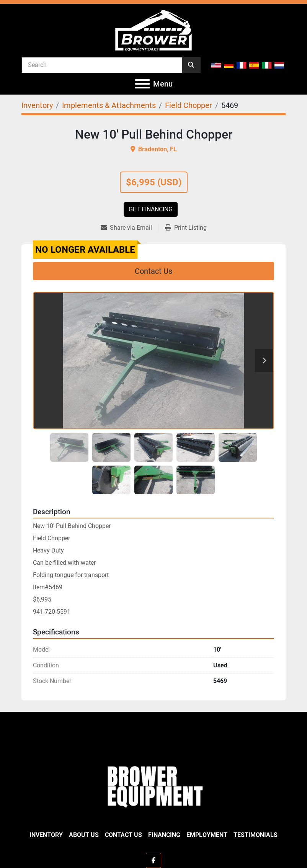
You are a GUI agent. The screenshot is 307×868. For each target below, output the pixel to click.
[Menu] (142, 84)
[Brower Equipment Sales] (153, 785)
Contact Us (153, 271)
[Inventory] (37, 105)
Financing (164, 835)
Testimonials (256, 835)
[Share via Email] (129, 228)
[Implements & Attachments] (109, 105)
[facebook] (153, 860)
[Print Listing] (186, 228)
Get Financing (151, 209)
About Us (84, 835)
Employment (207, 835)
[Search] (102, 65)
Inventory (46, 835)
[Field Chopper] (189, 105)
